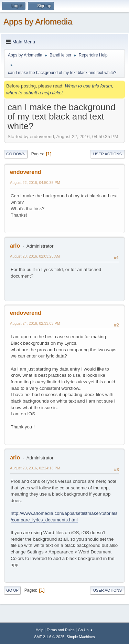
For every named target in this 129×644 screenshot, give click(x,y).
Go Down (16, 154)
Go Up (12, 590)
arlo (15, 246)
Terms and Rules (61, 630)
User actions (107, 154)
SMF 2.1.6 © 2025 (49, 637)
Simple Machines (81, 637)
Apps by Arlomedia (38, 22)
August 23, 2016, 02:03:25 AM (35, 256)
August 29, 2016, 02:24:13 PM (35, 468)
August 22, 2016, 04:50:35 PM (35, 183)
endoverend (26, 172)
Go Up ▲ (85, 630)
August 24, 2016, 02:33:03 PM (35, 323)
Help (40, 630)
